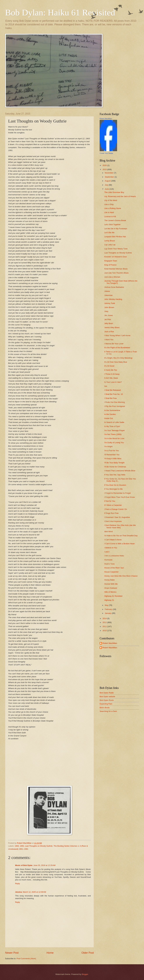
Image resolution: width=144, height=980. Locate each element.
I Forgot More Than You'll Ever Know (119, 497)
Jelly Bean (109, 323)
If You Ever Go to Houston (115, 485)
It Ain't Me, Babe (111, 378)
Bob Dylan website (107, 697)
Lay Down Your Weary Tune (116, 249)
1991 (22, 846)
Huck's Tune (109, 564)
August (108, 181)
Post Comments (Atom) (26, 959)
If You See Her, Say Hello (115, 475)
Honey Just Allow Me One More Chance (121, 576)
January (108, 613)
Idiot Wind (108, 532)
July (107, 185)
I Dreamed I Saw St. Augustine (117, 517)
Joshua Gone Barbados (114, 287)
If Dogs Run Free (111, 513)
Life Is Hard (109, 212)
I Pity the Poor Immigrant (115, 406)
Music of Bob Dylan (24, 865)
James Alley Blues (112, 327)
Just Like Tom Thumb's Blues (116, 273)
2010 (105, 631)
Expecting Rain (106, 704)
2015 (105, 169)
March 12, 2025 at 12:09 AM (34, 892)
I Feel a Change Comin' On (116, 509)
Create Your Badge (106, 153)
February (109, 609)
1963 (17, 846)
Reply (18, 884)
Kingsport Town (111, 261)
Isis (106, 386)
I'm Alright (108, 446)
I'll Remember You (112, 455)
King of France (110, 265)
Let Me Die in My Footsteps (116, 229)
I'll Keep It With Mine (113, 459)
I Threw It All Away (112, 374)
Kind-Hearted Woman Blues (116, 269)
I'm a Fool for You (112, 451)
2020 (105, 165)
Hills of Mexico (110, 592)
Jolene (107, 291)
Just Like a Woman (112, 277)
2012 (105, 622)
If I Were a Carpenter (113, 505)
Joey (106, 311)
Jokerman (108, 295)
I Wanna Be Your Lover (114, 344)
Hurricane (108, 560)
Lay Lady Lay (110, 245)
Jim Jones (109, 315)
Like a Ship (109, 204)
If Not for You (110, 501)
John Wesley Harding (113, 299)
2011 (105, 626)
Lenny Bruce (110, 241)
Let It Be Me (109, 233)
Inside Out (109, 418)
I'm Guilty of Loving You (114, 443)
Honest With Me (111, 584)
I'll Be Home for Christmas (115, 467)
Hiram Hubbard (111, 588)
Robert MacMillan (106, 119)
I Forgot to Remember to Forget (117, 493)
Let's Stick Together (112, 225)
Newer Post (12, 953)
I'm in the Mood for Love (114, 438)
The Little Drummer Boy (114, 192)
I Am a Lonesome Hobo (114, 556)
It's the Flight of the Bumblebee (117, 348)
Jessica (19, 892)
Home (50, 953)
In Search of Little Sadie (114, 422)
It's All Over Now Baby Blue (116, 362)
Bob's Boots (105, 708)
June (107, 189)
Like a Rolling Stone (113, 208)
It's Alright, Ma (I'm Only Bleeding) (118, 358)
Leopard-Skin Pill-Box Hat (115, 237)
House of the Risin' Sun (114, 568)
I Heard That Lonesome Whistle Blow (120, 471)
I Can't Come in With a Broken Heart (119, 544)
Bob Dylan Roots (107, 700)
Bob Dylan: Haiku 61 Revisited (60, 13)
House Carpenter (111, 572)
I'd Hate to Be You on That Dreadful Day (121, 536)
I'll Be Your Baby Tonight (114, 463)
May (107, 605)
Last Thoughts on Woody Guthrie (39, 846)
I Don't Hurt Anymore (113, 521)
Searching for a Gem (108, 711)
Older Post (88, 953)
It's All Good (109, 366)
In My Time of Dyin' (112, 426)
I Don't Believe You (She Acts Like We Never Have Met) (120, 526)
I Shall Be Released (113, 390)
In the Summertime (112, 410)
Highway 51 (109, 600)
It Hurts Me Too (111, 370)
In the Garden (110, 414)
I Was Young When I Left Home (117, 335)
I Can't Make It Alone (113, 540)
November (109, 173)
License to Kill (110, 216)
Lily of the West (111, 200)
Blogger (85, 974)
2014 (105, 618)
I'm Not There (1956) (113, 434)
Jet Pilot (108, 319)
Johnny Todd (110, 303)
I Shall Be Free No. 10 (114, 394)
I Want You (109, 340)
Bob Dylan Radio (107, 693)
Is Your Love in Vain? (113, 382)
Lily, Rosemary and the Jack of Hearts (120, 196)
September (110, 177)
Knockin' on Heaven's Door (116, 257)
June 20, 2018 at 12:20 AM (44, 865)
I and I (107, 552)
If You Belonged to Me (113, 489)
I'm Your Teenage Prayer (114, 430)
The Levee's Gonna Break (115, 220)
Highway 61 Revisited (113, 596)
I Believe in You (111, 548)
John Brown (109, 307)
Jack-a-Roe (109, 332)
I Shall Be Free (110, 398)
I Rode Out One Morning (114, 402)
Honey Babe (109, 580)
